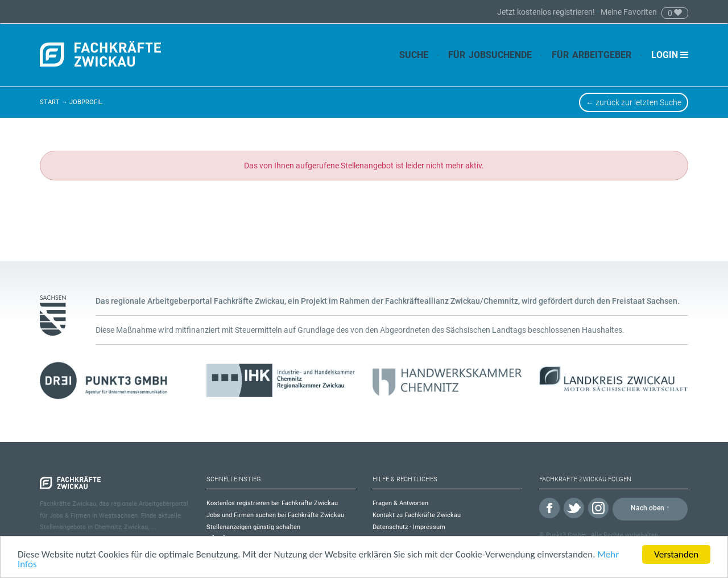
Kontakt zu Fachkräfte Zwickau (417, 515)
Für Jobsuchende (490, 55)
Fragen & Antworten (400, 503)
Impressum (429, 527)
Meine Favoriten (629, 12)
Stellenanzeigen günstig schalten (253, 527)
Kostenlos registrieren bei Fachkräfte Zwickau (272, 503)
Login (670, 55)
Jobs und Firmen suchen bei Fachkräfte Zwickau (275, 515)
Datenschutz (390, 527)
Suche (414, 55)
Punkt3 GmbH (566, 535)
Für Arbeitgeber (591, 55)
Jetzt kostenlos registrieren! (547, 12)
